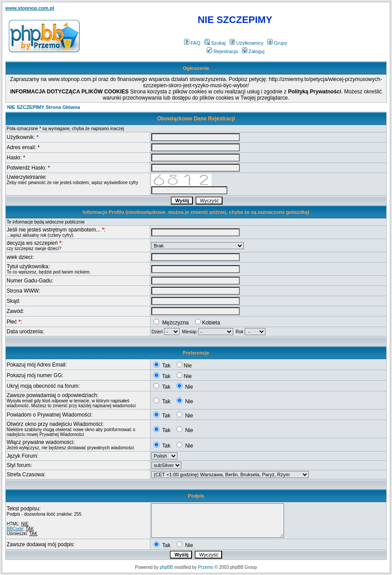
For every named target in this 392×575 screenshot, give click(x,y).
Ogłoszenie (196, 68)
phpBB (166, 567)
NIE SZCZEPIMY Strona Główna (44, 107)
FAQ (192, 43)
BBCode (15, 529)
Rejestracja (222, 51)
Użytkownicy (246, 43)
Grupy (277, 43)
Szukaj (215, 43)
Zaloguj (253, 51)
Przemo (206, 567)
